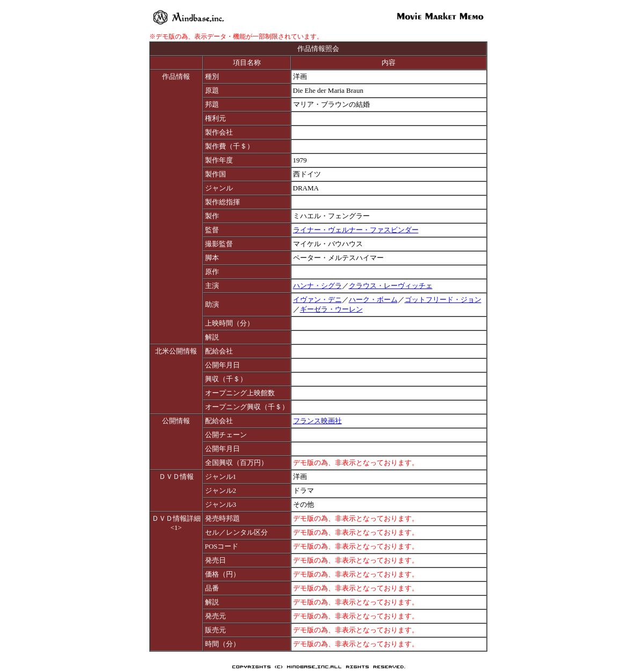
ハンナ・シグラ (317, 286)
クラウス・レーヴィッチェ (391, 286)
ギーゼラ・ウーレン (331, 309)
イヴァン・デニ (317, 300)
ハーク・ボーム (373, 300)
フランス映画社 (317, 421)
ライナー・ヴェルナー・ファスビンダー (356, 230)
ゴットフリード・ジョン (443, 300)
